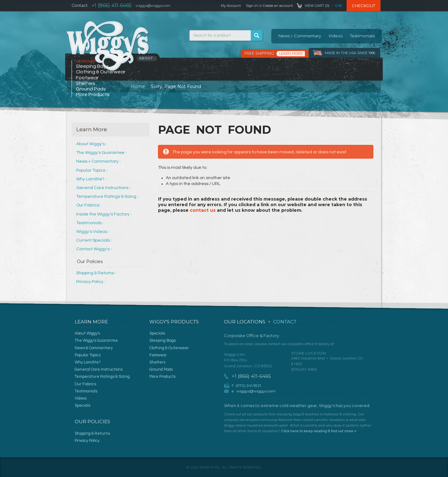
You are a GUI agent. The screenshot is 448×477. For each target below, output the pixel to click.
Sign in (252, 6)
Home (138, 86)
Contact (80, 5)
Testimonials (362, 36)
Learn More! (291, 53)
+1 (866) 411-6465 (112, 5)
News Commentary (300, 36)
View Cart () (317, 6)
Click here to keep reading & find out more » (319, 431)
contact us (203, 210)
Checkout (364, 6)
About (147, 58)
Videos (336, 36)
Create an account (278, 6)
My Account (231, 6)
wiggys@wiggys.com (256, 391)
